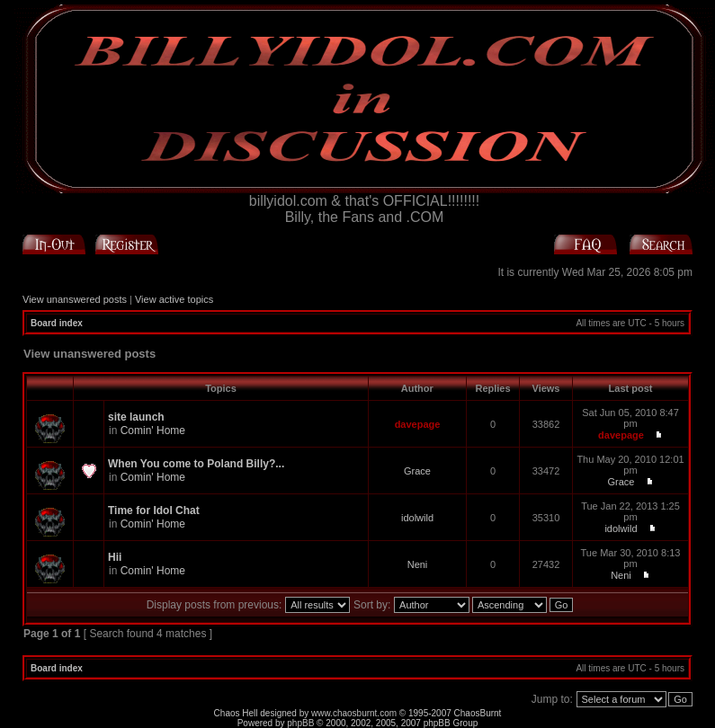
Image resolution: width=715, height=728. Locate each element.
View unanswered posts (75, 299)
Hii (115, 557)
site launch (136, 417)
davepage (418, 424)
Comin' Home (153, 431)
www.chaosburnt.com (354, 713)
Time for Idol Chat (154, 510)
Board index (57, 323)
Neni (418, 564)
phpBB (300, 723)
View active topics (174, 299)
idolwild (417, 518)
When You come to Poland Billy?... (196, 464)
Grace (417, 471)
